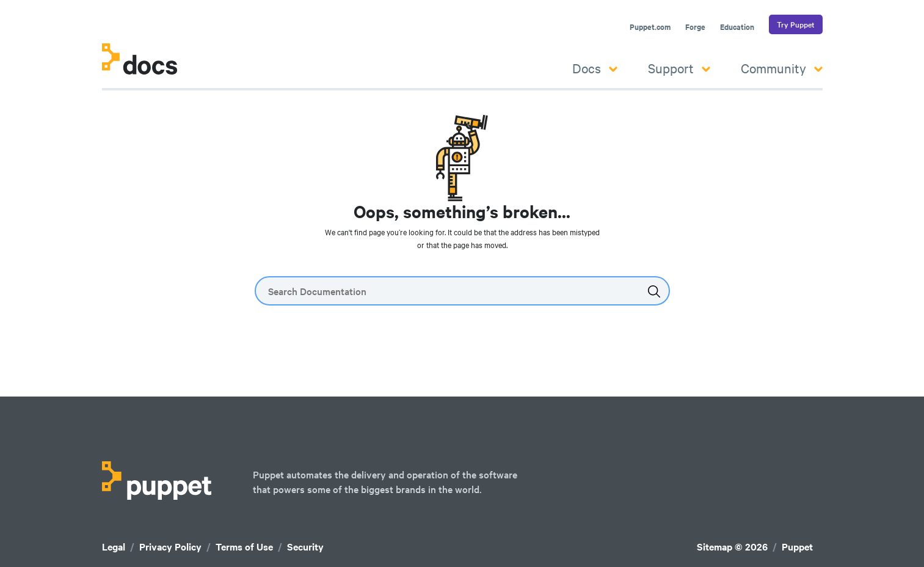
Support (679, 68)
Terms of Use (244, 547)
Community (782, 68)
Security (305, 547)
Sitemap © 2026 (732, 547)
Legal (114, 547)
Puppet (797, 547)
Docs (595, 68)
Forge (695, 27)
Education (737, 27)
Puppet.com (650, 27)
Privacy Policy (170, 547)
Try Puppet (796, 24)
